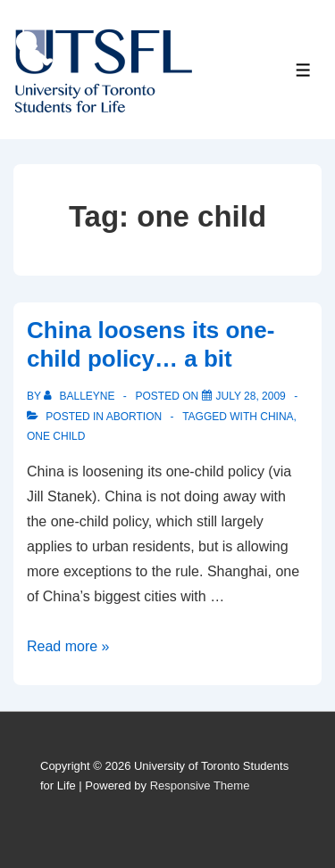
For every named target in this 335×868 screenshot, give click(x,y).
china (276, 417)
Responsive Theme (200, 785)
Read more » (68, 646)
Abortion (134, 417)
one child (56, 436)
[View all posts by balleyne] (81, 396)
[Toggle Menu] (303, 70)
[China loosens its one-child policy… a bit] (251, 396)
